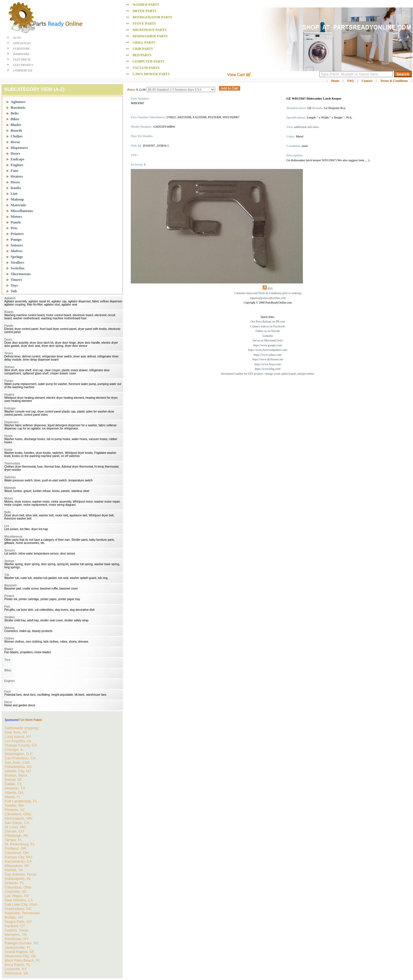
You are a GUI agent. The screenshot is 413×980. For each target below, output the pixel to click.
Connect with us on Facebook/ (268, 326)
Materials (18, 205)
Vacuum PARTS (146, 68)
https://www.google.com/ (268, 345)
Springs (17, 257)
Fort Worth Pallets (31, 720)
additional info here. (307, 127)
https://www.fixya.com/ (268, 364)
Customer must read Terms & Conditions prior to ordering (268, 293)
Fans (14, 171)
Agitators (18, 102)
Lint (14, 194)
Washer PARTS (146, 5)
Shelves (16, 251)
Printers (17, 234)
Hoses (15, 182)
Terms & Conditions (394, 81)
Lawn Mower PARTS (151, 74)
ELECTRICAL (22, 60)
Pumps (16, 239)
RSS (270, 288)
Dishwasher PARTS (150, 36)
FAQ (350, 81)
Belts (14, 113)
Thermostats (21, 274)
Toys (14, 285)
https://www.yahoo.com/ (268, 355)
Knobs (16, 188)
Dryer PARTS (144, 11)
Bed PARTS (142, 55)
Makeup (17, 199)
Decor (15, 142)
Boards (16, 130)
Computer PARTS (148, 61)
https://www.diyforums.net (268, 359)
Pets (14, 228)
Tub (14, 291)
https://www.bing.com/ (268, 369)
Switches (17, 268)
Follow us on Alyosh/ (268, 331)
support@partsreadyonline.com (268, 298)
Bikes (15, 119)
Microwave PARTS (149, 30)
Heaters (17, 176)
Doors (15, 153)
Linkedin (268, 336)
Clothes (17, 136)
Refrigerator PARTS (152, 17)
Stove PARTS (144, 24)
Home (335, 81)
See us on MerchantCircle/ (268, 340)
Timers (16, 280)
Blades (16, 125)
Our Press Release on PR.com (268, 321)
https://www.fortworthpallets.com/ (268, 350)
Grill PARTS (144, 42)
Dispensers (19, 148)
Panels (16, 222)
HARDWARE (21, 54)
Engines (17, 165)
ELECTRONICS (23, 65)
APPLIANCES (22, 43)
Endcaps (17, 159)
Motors (16, 216)
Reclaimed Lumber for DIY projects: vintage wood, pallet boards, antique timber (268, 374)
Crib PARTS (143, 49)
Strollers (17, 262)
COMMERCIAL (23, 70)
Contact (367, 81)
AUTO (17, 38)
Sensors (17, 245)
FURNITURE (22, 49)
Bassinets (18, 107)
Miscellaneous (22, 211)
